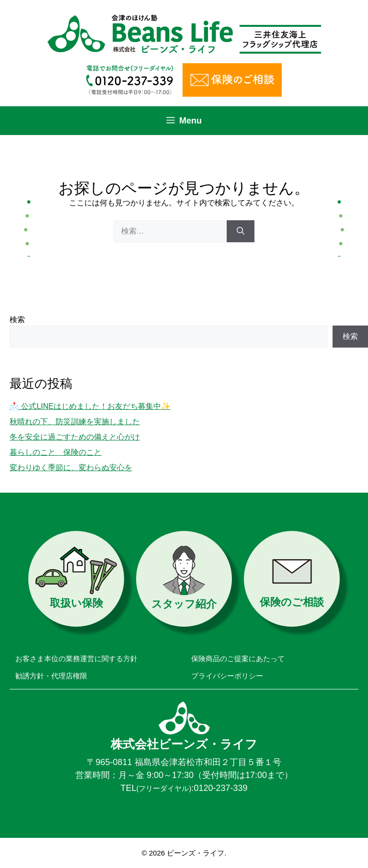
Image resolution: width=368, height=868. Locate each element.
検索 (17, 320)
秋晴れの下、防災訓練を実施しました (75, 422)
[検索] (241, 231)
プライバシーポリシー (227, 676)
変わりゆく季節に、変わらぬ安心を (71, 468)
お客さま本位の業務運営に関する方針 (76, 659)
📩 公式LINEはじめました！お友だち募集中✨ (90, 406)
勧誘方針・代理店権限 (51, 676)
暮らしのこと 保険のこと (56, 452)
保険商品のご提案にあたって (238, 659)
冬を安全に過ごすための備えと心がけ (75, 437)
